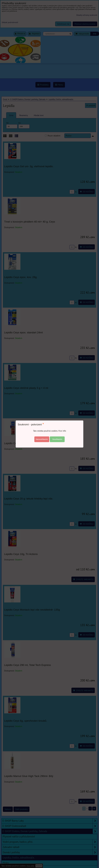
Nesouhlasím (42, 439)
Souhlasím (57, 439)
